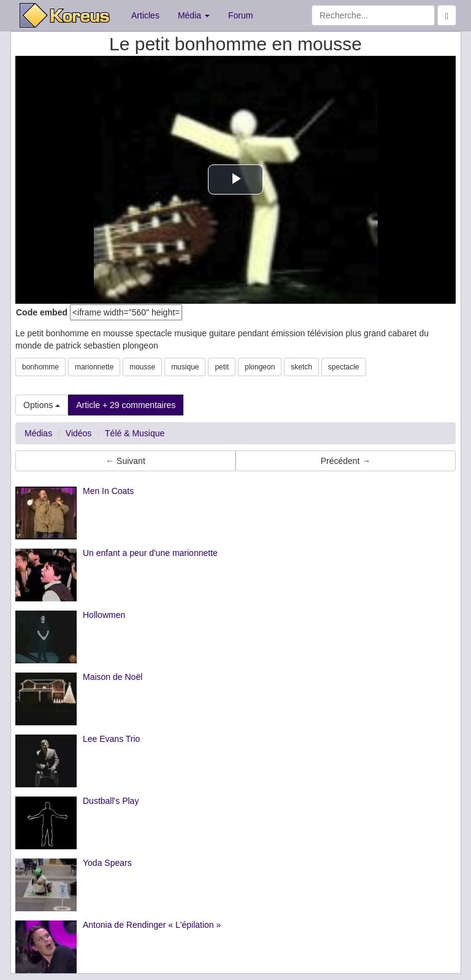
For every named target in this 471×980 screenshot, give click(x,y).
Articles (145, 15)
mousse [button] (142, 367)
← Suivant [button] (125, 461)
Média (194, 15)
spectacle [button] (344, 367)
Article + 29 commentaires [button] (126, 405)
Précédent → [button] (346, 461)
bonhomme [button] (40, 367)
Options (42, 405)
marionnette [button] (94, 367)
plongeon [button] (260, 367)
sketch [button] (301, 367)
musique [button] (185, 367)
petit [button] (222, 367)
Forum (240, 15)
